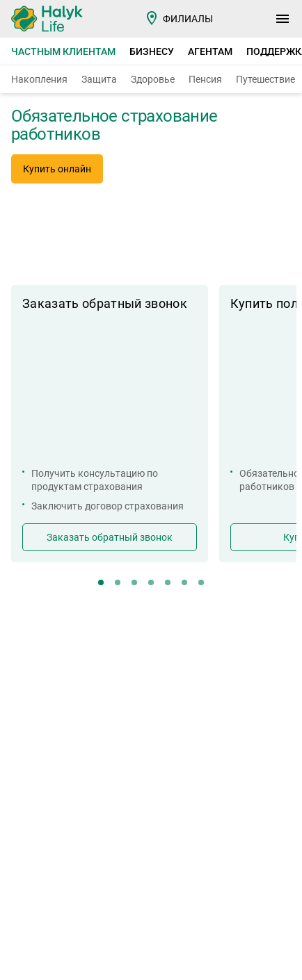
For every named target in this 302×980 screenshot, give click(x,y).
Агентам (210, 51)
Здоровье (153, 79)
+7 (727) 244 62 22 (113, 781)
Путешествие (265, 79)
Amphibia (84, 961)
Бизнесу (152, 51)
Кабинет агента (57, 652)
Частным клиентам (63, 51)
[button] (199, 254)
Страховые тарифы (68, 632)
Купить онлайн (57, 169)
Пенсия (205, 79)
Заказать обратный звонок (110, 537)
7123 (34, 781)
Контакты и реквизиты (206, 632)
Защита (99, 79)
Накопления (39, 79)
